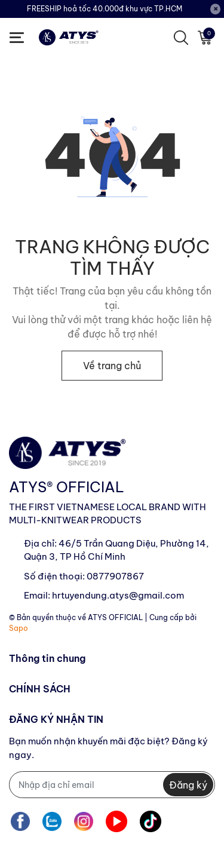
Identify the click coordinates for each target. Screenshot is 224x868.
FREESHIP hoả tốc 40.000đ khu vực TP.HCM (105, 9)
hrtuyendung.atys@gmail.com (118, 595)
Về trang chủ (112, 366)
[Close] (216, 9)
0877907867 (115, 576)
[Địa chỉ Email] (112, 785)
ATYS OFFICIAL (115, 617)
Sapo (19, 628)
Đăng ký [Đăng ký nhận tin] (188, 785)
